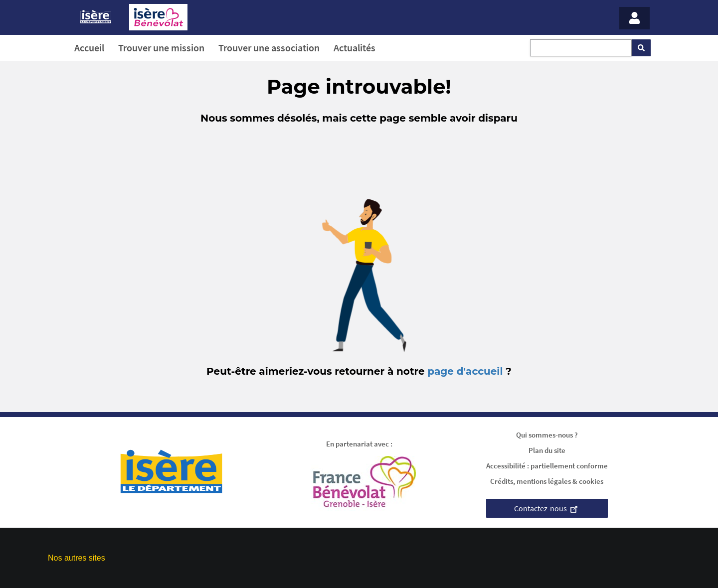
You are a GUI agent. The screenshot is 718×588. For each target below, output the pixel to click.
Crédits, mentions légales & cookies (547, 481)
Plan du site (547, 450)
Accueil (89, 48)
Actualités (355, 48)
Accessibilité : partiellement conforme (547, 466)
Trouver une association (269, 48)
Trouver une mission (161, 48)
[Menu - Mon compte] (634, 18)
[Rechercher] (641, 48)
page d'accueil (465, 371)
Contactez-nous (547, 508)
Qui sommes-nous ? (547, 435)
